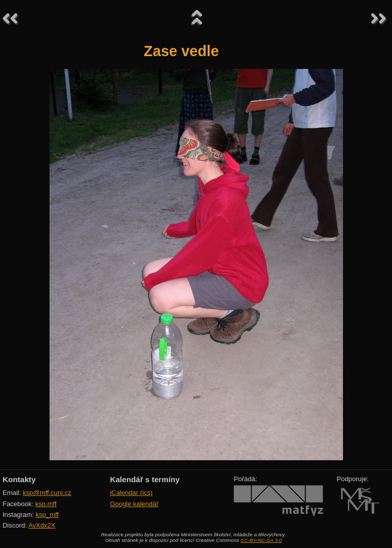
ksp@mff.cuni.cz (47, 493)
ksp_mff (47, 515)
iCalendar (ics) (131, 493)
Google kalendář (134, 504)
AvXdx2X (42, 525)
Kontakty (19, 479)
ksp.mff (46, 504)
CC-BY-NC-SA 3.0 (261, 540)
